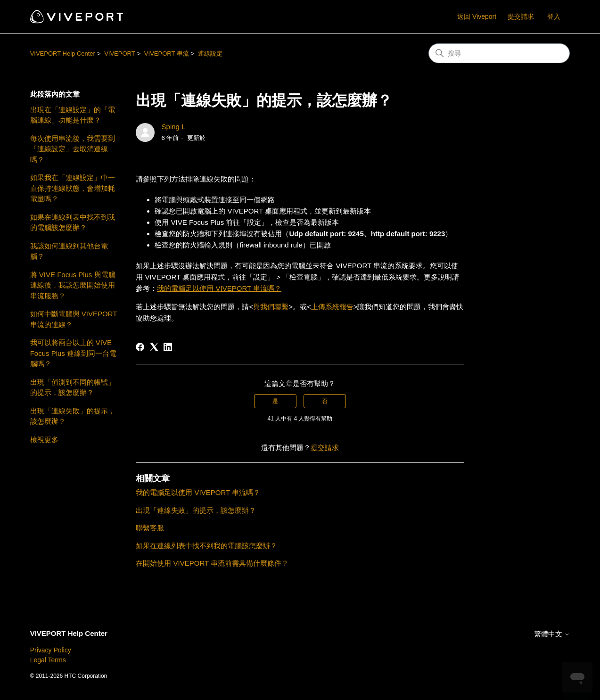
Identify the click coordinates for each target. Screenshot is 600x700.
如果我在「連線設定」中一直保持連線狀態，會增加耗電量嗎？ (73, 188)
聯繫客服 (150, 528)
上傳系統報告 (332, 307)
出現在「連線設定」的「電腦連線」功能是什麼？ (73, 115)
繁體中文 (552, 634)
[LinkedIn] (168, 347)
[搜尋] (499, 53)
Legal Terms (48, 660)
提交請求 (521, 16)
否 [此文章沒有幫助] (325, 401)
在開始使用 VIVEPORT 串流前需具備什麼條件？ (212, 563)
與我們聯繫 (271, 307)
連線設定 (210, 54)
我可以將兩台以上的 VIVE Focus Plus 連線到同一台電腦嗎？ (73, 353)
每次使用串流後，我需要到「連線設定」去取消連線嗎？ (73, 149)
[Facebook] (140, 347)
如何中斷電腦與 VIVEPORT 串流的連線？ (74, 319)
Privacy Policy (51, 650)
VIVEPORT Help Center (63, 54)
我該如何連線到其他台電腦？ (69, 251)
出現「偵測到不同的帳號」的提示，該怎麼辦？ (73, 387)
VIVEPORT (120, 54)
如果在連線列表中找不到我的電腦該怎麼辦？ (73, 222)
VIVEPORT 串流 (167, 54)
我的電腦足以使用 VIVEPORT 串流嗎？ (219, 288)
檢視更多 (44, 440)
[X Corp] (154, 347)
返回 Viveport (477, 16)
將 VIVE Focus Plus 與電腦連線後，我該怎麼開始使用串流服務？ (73, 285)
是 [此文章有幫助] (275, 401)
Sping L (174, 127)
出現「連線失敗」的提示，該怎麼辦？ (73, 416)
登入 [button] (554, 16)
